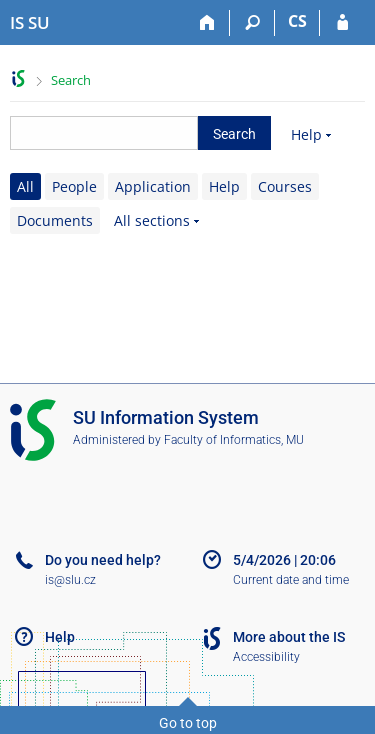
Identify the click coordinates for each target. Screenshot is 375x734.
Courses (285, 186)
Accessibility (266, 657)
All (25, 186)
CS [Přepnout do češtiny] (297, 21)
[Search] (252, 23)
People (74, 186)
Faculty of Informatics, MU (234, 440)
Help (306, 134)
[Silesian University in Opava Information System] (30, 23)
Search (71, 80)
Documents (55, 220)
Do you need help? (103, 560)
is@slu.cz (70, 580)
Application (153, 186)
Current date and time (291, 580)
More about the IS (289, 637)
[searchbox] (104, 133)
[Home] (207, 23)
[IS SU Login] (342, 23)
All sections (152, 220)
